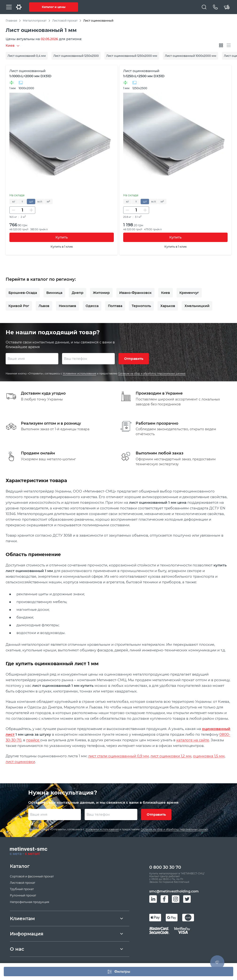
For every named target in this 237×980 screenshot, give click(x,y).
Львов (44, 306)
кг (14, 202)
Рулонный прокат (23, 895)
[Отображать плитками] (221, 45)
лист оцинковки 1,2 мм (171, 756)
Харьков (168, 306)
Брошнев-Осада (23, 293)
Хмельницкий (197, 306)
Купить (62, 237)
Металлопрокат (35, 21)
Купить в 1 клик (62, 247)
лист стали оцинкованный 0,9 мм (118, 756)
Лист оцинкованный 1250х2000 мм (132, 56)
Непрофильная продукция (30, 902)
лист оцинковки (20, 762)
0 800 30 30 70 (165, 867)
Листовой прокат (65, 21)
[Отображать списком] (229, 45)
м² (48, 202)
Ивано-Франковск (135, 293)
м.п (40, 202)
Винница (54, 293)
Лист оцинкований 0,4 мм (27, 56)
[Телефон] (215, 7)
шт (31, 202)
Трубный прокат (22, 889)
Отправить (134, 359)
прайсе (33, 740)
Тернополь (141, 306)
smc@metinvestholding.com (174, 891)
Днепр (78, 293)
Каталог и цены (54, 7)
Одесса (92, 306)
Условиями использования (79, 374)
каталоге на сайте (193, 740)
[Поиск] (204, 7)
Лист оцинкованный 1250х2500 (76, 56)
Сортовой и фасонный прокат (32, 876)
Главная (11, 21)
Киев (166, 293)
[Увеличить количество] (31, 210)
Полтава (115, 306)
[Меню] (9, 7)
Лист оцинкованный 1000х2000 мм (191, 56)
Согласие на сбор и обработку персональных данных (152, 374)
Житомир (101, 293)
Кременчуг (189, 293)
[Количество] (22, 210)
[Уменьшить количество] (13, 210)
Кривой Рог (19, 306)
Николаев (67, 306)
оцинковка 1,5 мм (209, 756)
